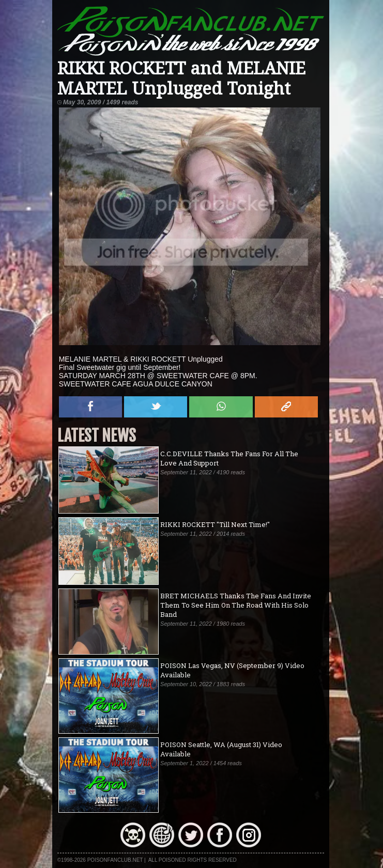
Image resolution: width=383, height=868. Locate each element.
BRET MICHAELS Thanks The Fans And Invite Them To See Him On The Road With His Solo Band (236, 605)
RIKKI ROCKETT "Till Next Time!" (215, 524)
